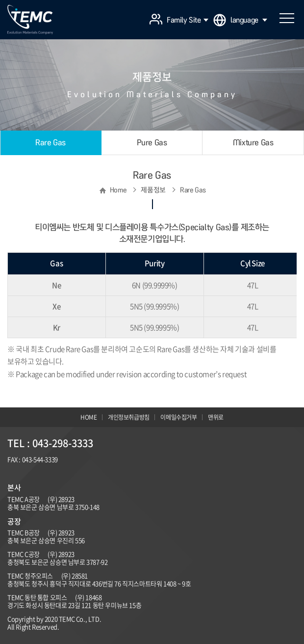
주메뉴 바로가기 (0, 0)
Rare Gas (51, 142)
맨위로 (216, 417)
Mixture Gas (253, 142)
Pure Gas (152, 142)
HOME (89, 417)
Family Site (188, 20)
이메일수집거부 (178, 417)
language (249, 20)
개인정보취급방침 (129, 417)
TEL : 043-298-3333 (50, 443)
